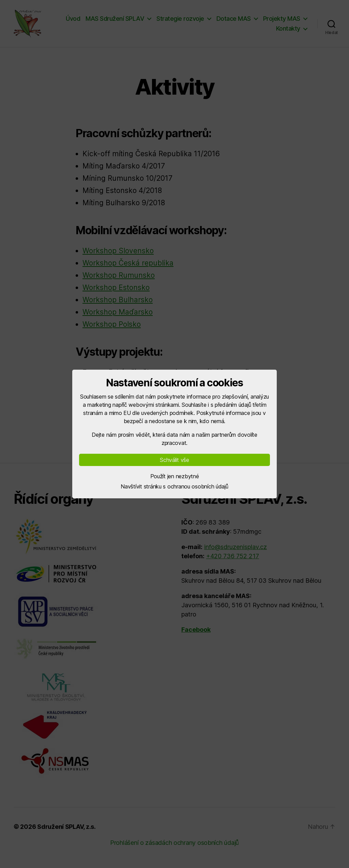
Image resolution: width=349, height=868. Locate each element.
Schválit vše (174, 460)
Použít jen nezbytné (175, 476)
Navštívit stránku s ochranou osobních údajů (174, 486)
